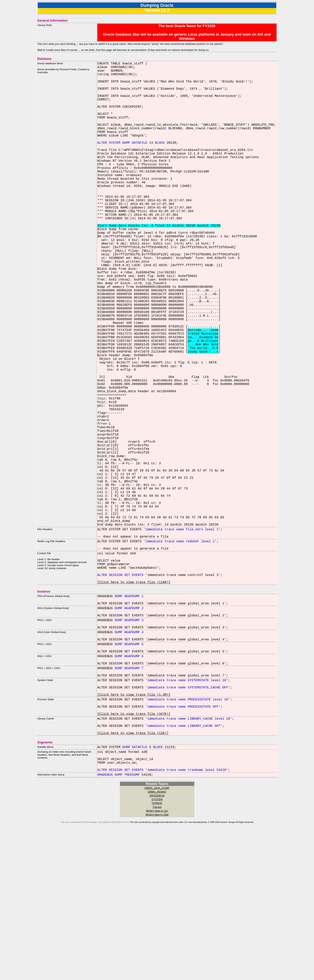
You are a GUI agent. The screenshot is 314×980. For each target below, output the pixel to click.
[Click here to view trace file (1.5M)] (134, 827)
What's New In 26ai (157, 962)
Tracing (157, 954)
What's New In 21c (157, 958)
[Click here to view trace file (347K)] (134, 851)
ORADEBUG (157, 943)
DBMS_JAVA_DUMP (157, 935)
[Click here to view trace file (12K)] (133, 874)
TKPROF (157, 950)
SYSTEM (157, 947)
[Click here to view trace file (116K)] (134, 694)
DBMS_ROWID (157, 939)
